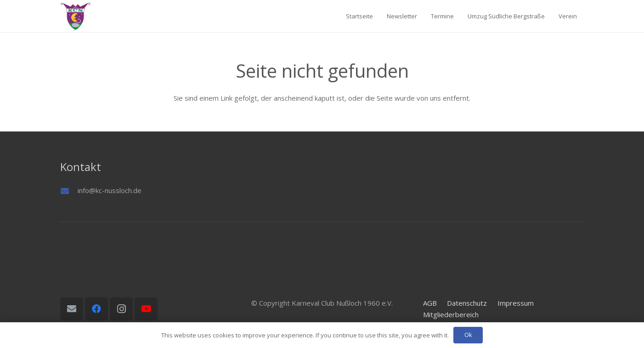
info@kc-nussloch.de (110, 190)
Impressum (516, 303)
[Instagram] (121, 309)
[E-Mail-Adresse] (72, 309)
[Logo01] (75, 16)
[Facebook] (96, 309)
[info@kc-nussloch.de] (69, 191)
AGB (430, 303)
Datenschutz (467, 303)
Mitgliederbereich (451, 314)
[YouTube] (146, 309)
